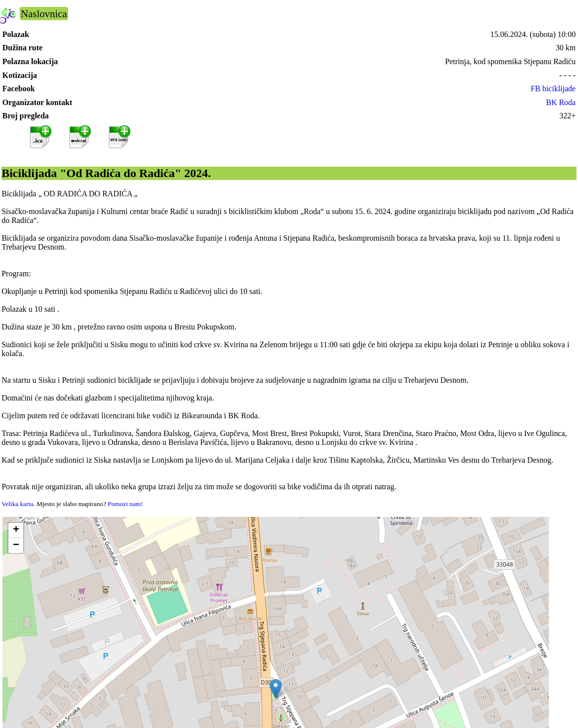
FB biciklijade (553, 89)
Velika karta (17, 504)
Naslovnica (44, 14)
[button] (276, 689)
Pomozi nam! (125, 504)
